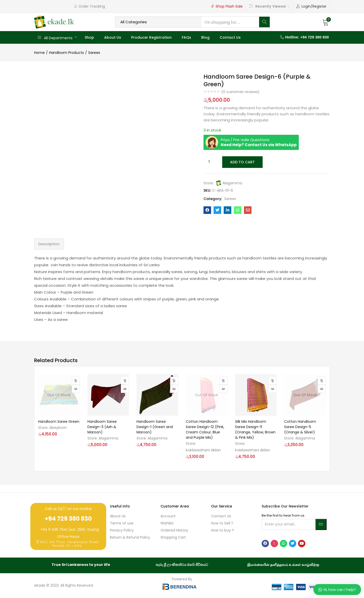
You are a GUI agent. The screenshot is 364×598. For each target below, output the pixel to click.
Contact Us (230, 37)
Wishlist (167, 523)
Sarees (94, 53)
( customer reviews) (240, 92)
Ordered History (174, 530)
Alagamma (232, 183)
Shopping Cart (173, 537)
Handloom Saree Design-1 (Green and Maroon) (155, 427)
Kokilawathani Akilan (203, 450)
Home (39, 53)
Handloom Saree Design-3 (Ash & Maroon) (102, 427)
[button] (326, 22)
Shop (89, 37)
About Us (113, 37)
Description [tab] (49, 244)
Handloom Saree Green (59, 422)
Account (168, 516)
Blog (205, 37)
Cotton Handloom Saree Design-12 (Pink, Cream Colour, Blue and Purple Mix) (205, 429)
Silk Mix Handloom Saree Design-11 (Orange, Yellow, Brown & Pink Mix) (255, 429)
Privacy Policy (122, 530)
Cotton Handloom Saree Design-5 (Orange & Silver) (300, 427)
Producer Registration (151, 37)
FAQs (186, 37)
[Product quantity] (209, 162)
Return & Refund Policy (130, 537)
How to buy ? (222, 530)
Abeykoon (58, 428)
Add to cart (242, 162)
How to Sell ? (222, 523)
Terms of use (122, 523)
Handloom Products (66, 53)
